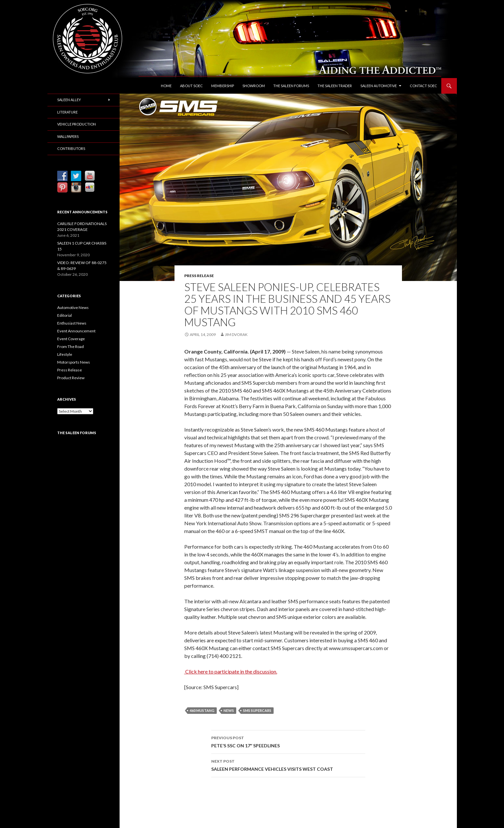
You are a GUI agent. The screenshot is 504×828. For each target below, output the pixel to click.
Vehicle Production (77, 124)
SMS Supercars (257, 710)
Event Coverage (71, 339)
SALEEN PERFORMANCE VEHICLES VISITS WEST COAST (288, 765)
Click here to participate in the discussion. (231, 671)
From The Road (71, 347)
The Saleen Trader (335, 86)
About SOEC (191, 86)
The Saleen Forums (291, 86)
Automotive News (73, 307)
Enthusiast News (72, 323)
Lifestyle (65, 354)
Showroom (254, 86)
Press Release (199, 276)
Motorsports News (74, 362)
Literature (67, 112)
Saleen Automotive (379, 86)
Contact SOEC (423, 86)
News (229, 710)
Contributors (71, 148)
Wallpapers (68, 136)
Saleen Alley (69, 100)
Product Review (71, 378)
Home (166, 86)
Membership (223, 86)
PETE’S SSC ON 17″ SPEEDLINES (288, 741)
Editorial (65, 315)
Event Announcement (76, 331)
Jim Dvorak (236, 334)
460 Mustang (202, 710)
